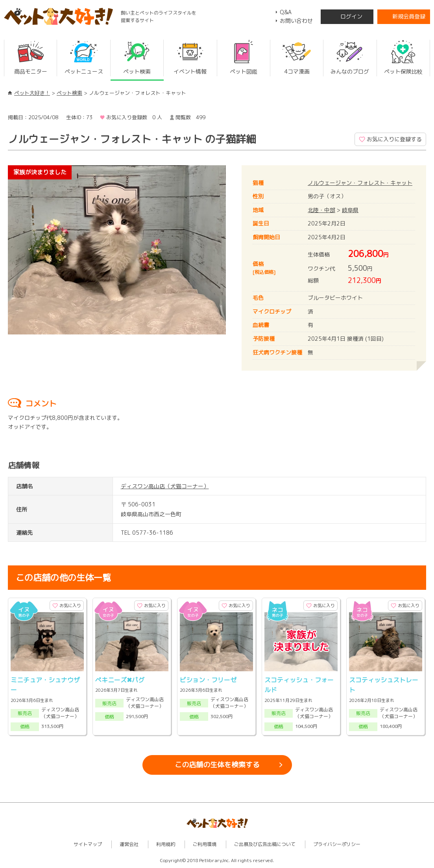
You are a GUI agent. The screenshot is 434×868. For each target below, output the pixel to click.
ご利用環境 (205, 844)
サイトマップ (88, 844)
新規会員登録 (409, 16)
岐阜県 (350, 210)
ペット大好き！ (32, 93)
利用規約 (166, 844)
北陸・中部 (321, 210)
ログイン (351, 16)
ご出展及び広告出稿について (265, 844)
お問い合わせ (296, 21)
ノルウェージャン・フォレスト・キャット (360, 183)
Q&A (286, 12)
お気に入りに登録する (394, 139)
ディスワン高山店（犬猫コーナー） (165, 486)
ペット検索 (69, 93)
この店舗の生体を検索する (217, 765)
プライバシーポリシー (337, 844)
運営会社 (129, 844)
